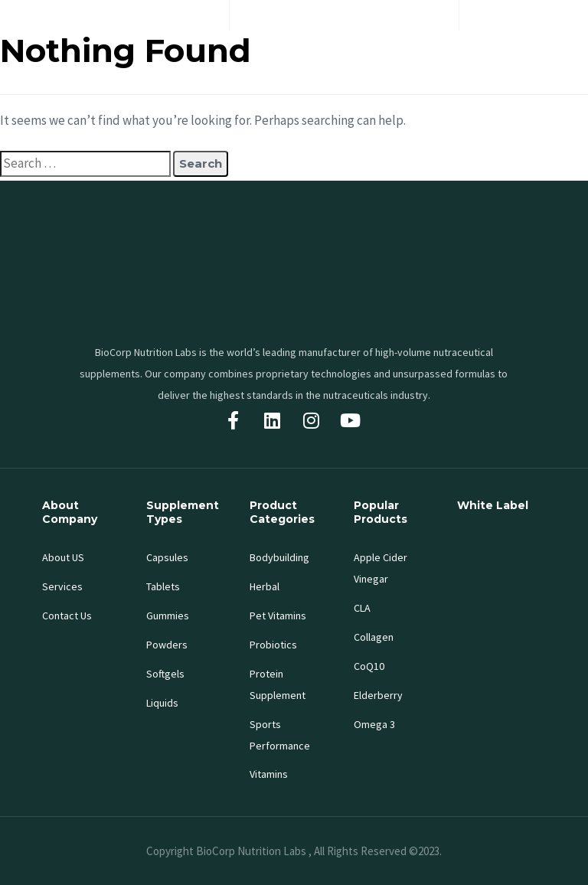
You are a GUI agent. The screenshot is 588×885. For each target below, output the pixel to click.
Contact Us (67, 616)
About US (63, 557)
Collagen (374, 637)
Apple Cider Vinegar (381, 568)
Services (62, 586)
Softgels (165, 674)
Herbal (265, 586)
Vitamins (269, 774)
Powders (167, 645)
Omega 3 (374, 724)
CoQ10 (369, 666)
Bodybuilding (279, 557)
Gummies (168, 616)
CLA (362, 608)
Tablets (163, 586)
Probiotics (273, 645)
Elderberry (378, 695)
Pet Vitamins (278, 616)
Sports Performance (280, 735)
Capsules (167, 557)
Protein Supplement (278, 684)
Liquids (162, 703)
